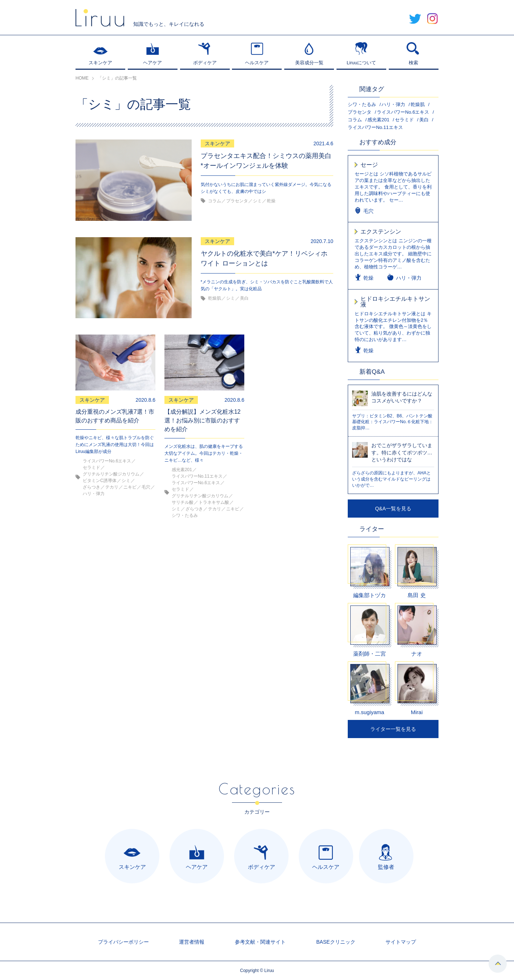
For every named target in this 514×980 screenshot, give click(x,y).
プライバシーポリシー (123, 942)
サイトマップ (401, 942)
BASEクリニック (336, 942)
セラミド (404, 120)
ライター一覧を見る (393, 729)
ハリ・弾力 (393, 104)
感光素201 (378, 120)
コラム (355, 120)
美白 (424, 120)
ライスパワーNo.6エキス (403, 112)
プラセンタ (360, 112)
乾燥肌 (418, 104)
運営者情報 (192, 942)
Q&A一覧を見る (393, 509)
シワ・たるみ (362, 104)
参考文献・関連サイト (260, 942)
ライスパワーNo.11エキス (375, 127)
